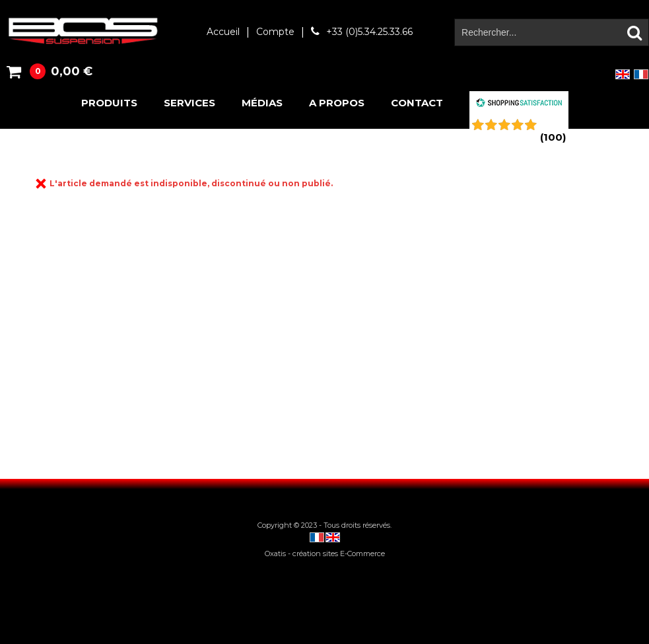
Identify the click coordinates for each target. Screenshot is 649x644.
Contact (417, 103)
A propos (337, 103)
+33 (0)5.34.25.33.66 (369, 32)
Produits (109, 103)
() (553, 137)
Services (189, 103)
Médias (262, 103)
